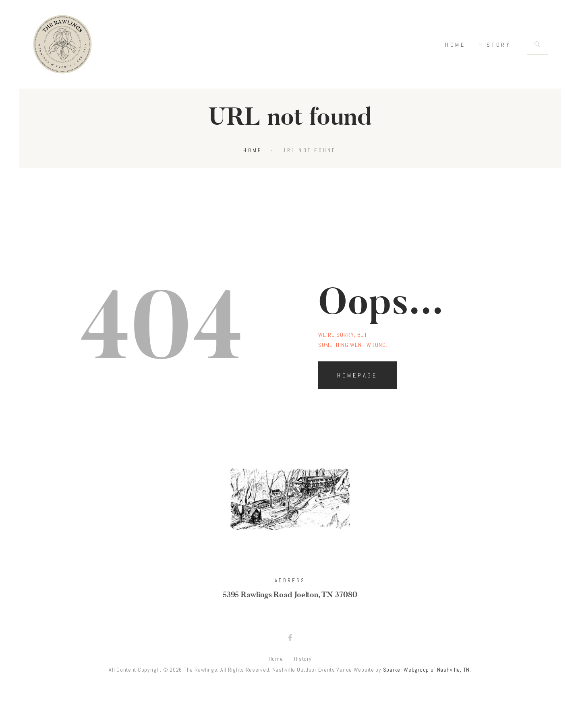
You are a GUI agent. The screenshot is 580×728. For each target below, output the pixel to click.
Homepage (357, 383)
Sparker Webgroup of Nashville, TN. (427, 676)
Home (253, 158)
